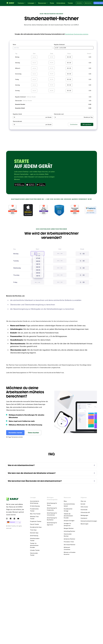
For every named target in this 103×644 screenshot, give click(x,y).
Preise (52, 3)
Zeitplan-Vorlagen (69, 521)
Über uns (83, 501)
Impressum (84, 518)
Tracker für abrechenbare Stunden (34, 545)
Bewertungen (85, 524)
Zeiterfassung (34, 536)
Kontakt (83, 504)
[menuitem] (36, 502)
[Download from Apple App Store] (31, 185)
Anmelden (79, 3)
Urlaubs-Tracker (35, 550)
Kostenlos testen (15, 433)
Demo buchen (88, 3)
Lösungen (32, 3)
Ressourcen (43, 3)
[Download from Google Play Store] (41, 185)
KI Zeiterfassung (35, 506)
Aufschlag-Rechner (69, 531)
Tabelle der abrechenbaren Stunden (68, 516)
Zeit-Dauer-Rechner (70, 545)
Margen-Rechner (69, 528)
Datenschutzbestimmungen (89, 521)
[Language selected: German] (16, 522)
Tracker (70, 3)
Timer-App (33, 530)
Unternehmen (61, 3)
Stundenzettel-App (36, 527)
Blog (65, 501)
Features (22, 3)
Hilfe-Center (84, 507)
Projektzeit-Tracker (36, 521)
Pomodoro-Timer (69, 542)
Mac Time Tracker (35, 514)
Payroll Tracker (35, 524)
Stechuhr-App (34, 533)
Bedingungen (84, 515)
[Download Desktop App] (20, 185)
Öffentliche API (85, 512)
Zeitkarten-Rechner (69, 539)
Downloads (84, 510)
